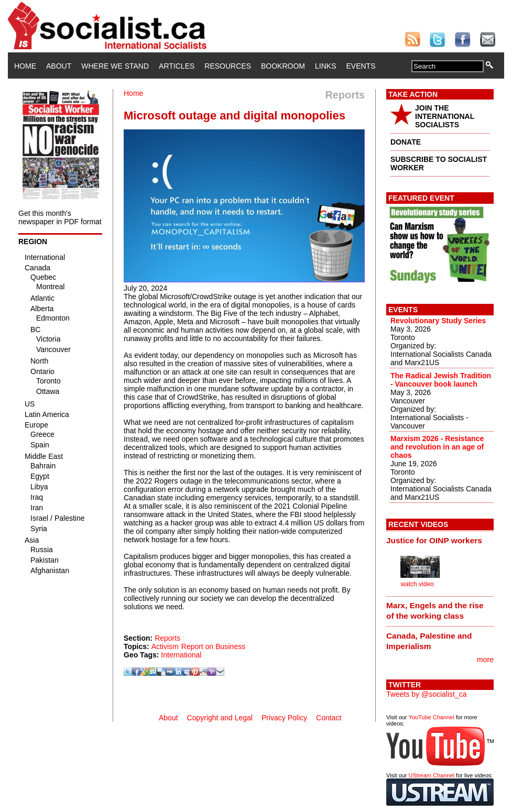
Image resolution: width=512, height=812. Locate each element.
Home (25, 66)
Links (325, 66)
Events (361, 66)
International (181, 655)
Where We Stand (115, 66)
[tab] (440, 540)
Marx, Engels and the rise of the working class (435, 611)
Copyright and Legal (220, 718)
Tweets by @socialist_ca (427, 694)
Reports (167, 638)
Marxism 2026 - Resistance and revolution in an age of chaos (437, 447)
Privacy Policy (284, 718)
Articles (177, 66)
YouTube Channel (431, 717)
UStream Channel (432, 775)
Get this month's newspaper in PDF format (60, 217)
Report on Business (213, 646)
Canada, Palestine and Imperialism (429, 641)
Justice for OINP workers (434, 540)
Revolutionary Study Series (438, 321)
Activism (165, 646)
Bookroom (283, 66)
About (59, 66)
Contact (329, 718)
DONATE (406, 142)
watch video (417, 584)
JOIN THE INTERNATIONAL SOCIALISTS (445, 116)
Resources (228, 66)
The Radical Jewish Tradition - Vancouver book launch (441, 380)
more (485, 660)
